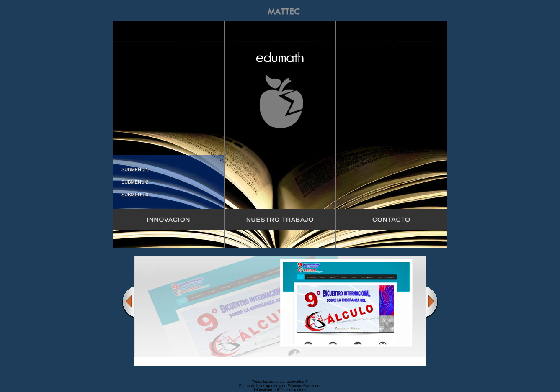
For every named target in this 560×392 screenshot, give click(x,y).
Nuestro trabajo (280, 219)
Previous (128, 302)
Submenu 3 (135, 195)
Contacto (391, 219)
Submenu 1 (135, 169)
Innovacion (169, 219)
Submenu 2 (135, 182)
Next (432, 302)
